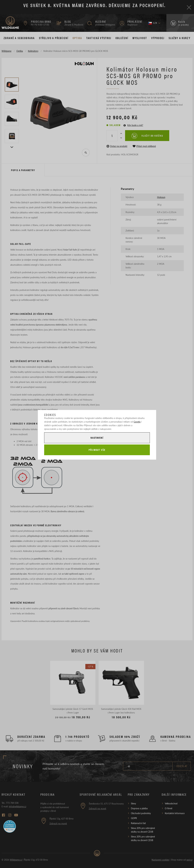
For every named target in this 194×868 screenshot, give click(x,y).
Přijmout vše (97, 450)
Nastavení (97, 438)
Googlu (137, 422)
